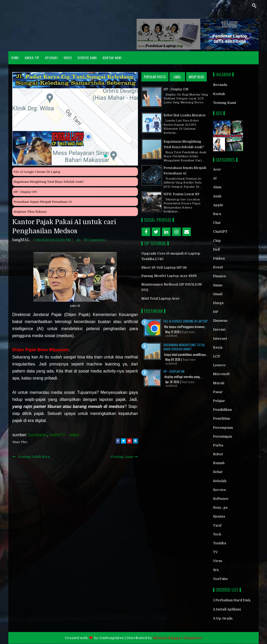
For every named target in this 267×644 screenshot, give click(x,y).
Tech (217, 534)
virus (218, 561)
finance (220, 276)
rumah (219, 463)
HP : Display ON (25, 192)
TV (215, 552)
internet (220, 339)
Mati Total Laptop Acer (160, 298)
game (218, 285)
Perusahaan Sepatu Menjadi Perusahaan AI (43, 202)
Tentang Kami (224, 103)
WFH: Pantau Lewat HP (181, 194)
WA (216, 570)
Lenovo (219, 365)
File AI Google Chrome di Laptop (37, 172)
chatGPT (220, 232)
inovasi (219, 329)
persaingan (223, 436)
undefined (171, 336)
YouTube (220, 579)
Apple (218, 205)
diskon (219, 258)
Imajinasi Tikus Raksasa (30, 211)
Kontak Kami (112, 58)
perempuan (223, 428)
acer (217, 169)
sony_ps (220, 507)
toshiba (220, 543)
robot (218, 454)
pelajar (219, 401)
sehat (218, 472)
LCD (217, 356)
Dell (216, 250)
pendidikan (222, 410)
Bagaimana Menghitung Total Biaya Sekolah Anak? (49, 182)
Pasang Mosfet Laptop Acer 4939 (169, 276)
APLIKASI (51, 58)
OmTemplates (111, 638)
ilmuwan (220, 321)
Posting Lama (122, 457)
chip (217, 241)
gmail (218, 294)
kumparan (38, 435)
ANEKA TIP (32, 58)
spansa (219, 516)
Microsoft (221, 374)
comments (95, 240)
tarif (217, 525)
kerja (218, 347)
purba (218, 445)
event (218, 267)
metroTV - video (64, 435)
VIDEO (68, 58)
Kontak (219, 94)
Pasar (218, 392)
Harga (218, 303)
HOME (15, 58)
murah (219, 383)
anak (217, 196)
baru (217, 214)
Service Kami (87, 58)
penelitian (222, 418)
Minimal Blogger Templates (178, 638)
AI (78, 240)
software (221, 499)
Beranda (220, 85)
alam (217, 187)
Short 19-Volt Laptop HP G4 (164, 267)
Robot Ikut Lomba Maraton (184, 115)
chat (217, 223)
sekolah (220, 481)
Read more (188, 332)
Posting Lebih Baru (34, 457)
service (220, 490)
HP (216, 312)
